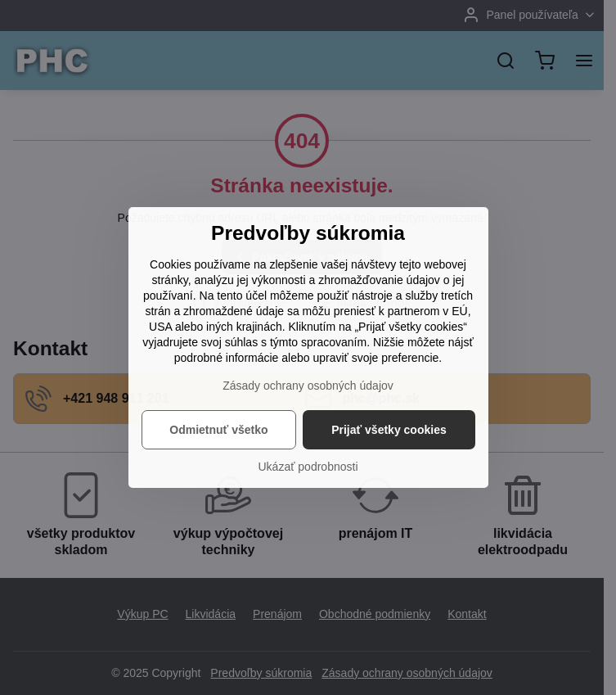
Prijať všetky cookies (389, 430)
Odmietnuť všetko (218, 430)
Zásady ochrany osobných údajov (308, 386)
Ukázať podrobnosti (308, 467)
